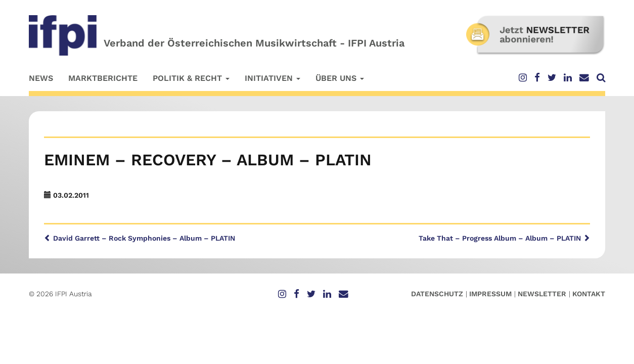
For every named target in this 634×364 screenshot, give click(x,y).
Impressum (490, 294)
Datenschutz (437, 294)
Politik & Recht (191, 78)
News (41, 78)
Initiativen (273, 78)
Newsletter (542, 294)
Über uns (340, 78)
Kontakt (589, 294)
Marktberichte (103, 78)
